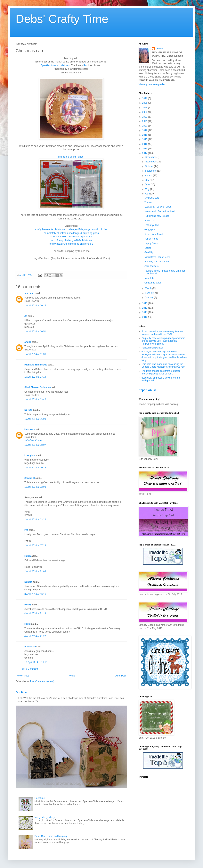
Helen (28, 556)
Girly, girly (150, 230)
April (148, 194)
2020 (145, 126)
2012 (145, 308)
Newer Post (23, 676)
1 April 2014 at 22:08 (35, 487)
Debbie (28, 582)
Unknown (30, 430)
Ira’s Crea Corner (33, 440)
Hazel (27, 624)
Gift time (21, 692)
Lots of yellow (152, 225)
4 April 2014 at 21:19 (35, 613)
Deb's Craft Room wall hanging (51, 836)
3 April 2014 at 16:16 (35, 594)
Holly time (40, 798)
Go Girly (149, 252)
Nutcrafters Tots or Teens (157, 257)
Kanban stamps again (153, 348)
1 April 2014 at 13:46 (35, 399)
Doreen (28, 410)
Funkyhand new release (157, 216)
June (148, 184)
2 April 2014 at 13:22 (35, 520)
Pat (85, 65)
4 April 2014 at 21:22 (35, 636)
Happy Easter (152, 243)
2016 (145, 144)
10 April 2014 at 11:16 (36, 662)
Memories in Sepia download (159, 211)
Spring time (150, 221)
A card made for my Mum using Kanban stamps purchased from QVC (162, 333)
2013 (145, 303)
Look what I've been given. (158, 207)
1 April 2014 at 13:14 (35, 377)
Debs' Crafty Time (62, 19)
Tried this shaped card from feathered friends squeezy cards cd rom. (161, 372)
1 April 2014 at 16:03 (35, 419)
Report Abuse (147, 390)
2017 (145, 139)
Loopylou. (30, 455)
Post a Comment (29, 669)
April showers (151, 266)
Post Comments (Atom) (42, 681)
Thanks (148, 202)
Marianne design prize (71, 157)
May (148, 189)
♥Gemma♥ (30, 647)
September (151, 171)
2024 (145, 108)
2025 (145, 103)
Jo (26, 316)
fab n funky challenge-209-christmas (71, 240)
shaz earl (29, 293)
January (150, 298)
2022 (145, 117)
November (151, 162)
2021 (145, 121)
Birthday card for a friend (157, 262)
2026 (145, 98)
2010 (145, 317)
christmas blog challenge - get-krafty (71, 237)
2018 (145, 135)
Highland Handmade (36, 365)
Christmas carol (153, 283)
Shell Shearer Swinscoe (38, 387)
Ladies (148, 248)
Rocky (28, 605)
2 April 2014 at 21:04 (35, 571)
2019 (145, 130)
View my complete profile (152, 84)
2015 (145, 149)
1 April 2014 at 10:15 (35, 306)
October (150, 166)
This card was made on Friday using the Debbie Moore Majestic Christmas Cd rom (163, 365)
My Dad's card (152, 198)
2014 (145, 153)
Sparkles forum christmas (55, 65)
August (149, 176)
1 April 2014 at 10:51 (35, 332)
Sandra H (30, 478)
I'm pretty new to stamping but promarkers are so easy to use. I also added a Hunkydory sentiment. (163, 341)
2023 (145, 112)
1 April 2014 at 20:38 (35, 468)
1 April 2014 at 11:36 (35, 354)
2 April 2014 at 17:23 (35, 545)
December (151, 157)
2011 (145, 312)
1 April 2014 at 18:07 (35, 445)
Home (72, 676)
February (150, 293)
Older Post (120, 676)
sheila (28, 342)
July (147, 180)
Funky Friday (151, 239)
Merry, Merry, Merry (45, 817)
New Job (149, 278)
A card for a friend (154, 234)
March (149, 288)
